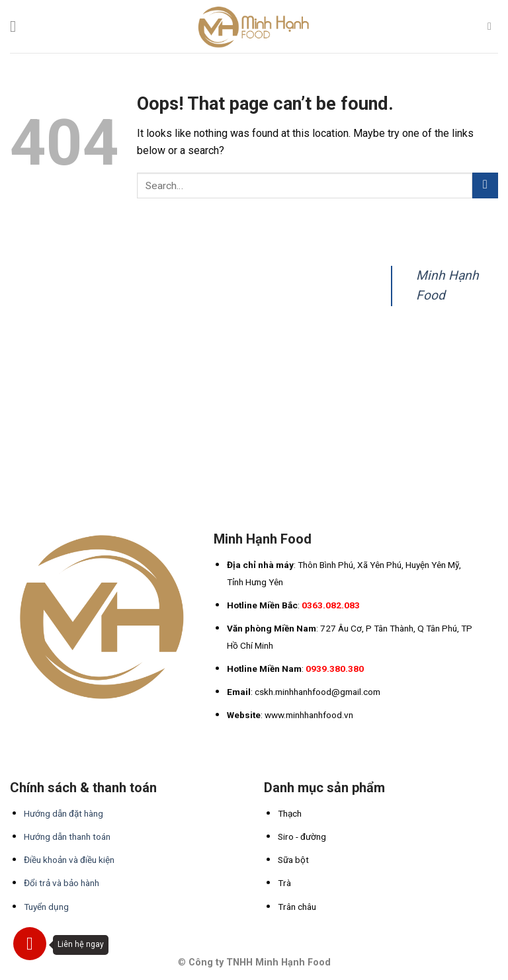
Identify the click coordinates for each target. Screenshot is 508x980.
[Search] (493, 26)
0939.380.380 (335, 669)
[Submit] (485, 185)
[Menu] (18, 26)
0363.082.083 (331, 605)
